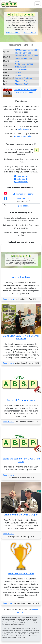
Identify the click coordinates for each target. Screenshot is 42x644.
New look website (21, 277)
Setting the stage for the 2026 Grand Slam (21, 460)
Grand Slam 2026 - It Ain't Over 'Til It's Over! (21, 337)
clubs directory (24, 129)
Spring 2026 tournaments (21, 400)
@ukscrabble (23, 206)
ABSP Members (23, 198)
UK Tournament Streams (23, 194)
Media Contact (30, 33)
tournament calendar (22, 136)
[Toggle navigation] (38, 4)
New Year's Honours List (21, 573)
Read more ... (9, 299)
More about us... (13, 33)
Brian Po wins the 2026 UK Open (21, 515)
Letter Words (21, 176)
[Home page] (10, 4)
